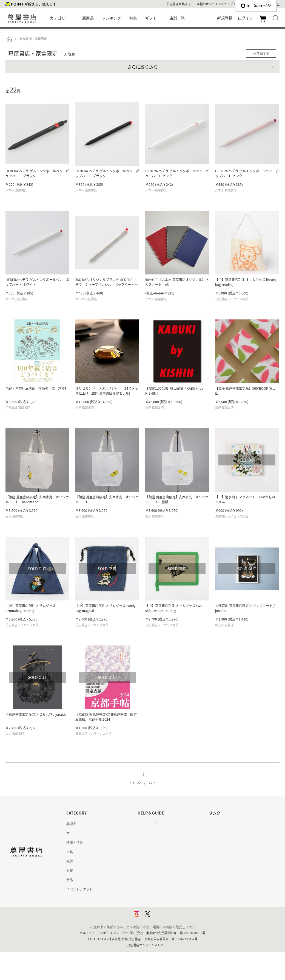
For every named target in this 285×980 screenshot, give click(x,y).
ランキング (112, 18)
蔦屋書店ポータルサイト (227, 824)
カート (263, 21)
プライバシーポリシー (154, 898)
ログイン (246, 18)
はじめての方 (147, 824)
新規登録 (225, 18)
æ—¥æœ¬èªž (256, 6)
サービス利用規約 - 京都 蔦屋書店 (162, 861)
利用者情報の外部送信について (161, 917)
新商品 (88, 18)
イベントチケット (79, 889)
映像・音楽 (75, 843)
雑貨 (70, 861)
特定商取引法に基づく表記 (157, 880)
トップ (9, 39)
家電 (70, 871)
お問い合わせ (147, 843)
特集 (133, 18)
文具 (70, 852)
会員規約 (144, 871)
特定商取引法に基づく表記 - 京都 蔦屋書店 (169, 889)
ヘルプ (142, 833)
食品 (70, 880)
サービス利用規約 (151, 852)
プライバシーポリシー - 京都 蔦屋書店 (166, 908)
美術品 (71, 824)
